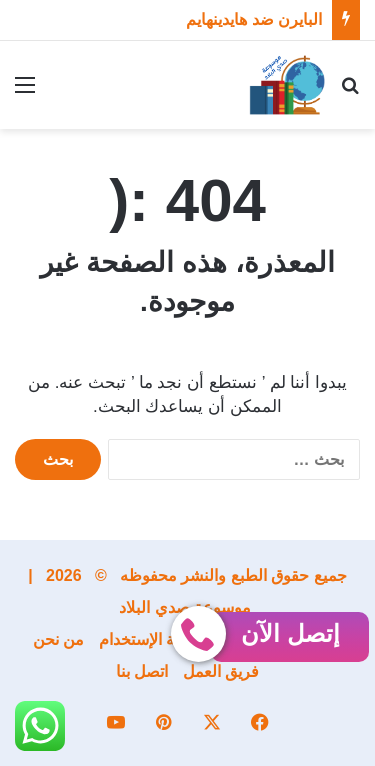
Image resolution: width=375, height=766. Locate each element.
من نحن (58, 639)
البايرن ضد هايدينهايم (254, 19)
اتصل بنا (142, 671)
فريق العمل (221, 671)
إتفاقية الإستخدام (154, 639)
